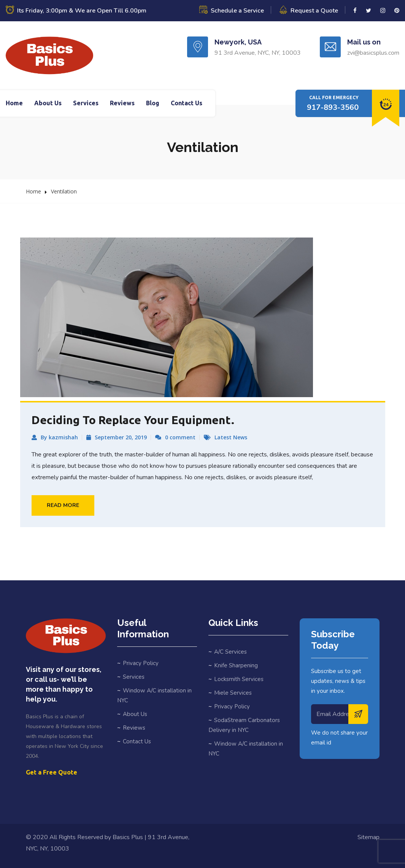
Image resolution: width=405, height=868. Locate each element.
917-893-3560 (333, 107)
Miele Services (233, 693)
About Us (48, 103)
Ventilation (64, 191)
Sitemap (368, 837)
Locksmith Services (239, 679)
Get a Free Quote (52, 772)
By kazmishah (59, 437)
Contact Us (187, 103)
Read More (63, 505)
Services (86, 103)
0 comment (180, 437)
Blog (153, 103)
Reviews (122, 103)
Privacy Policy (141, 663)
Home (14, 103)
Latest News (231, 437)
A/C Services (230, 652)
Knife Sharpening (236, 665)
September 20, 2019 (121, 437)
